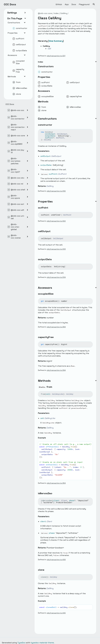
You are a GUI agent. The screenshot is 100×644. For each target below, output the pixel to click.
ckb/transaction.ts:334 (56, 277)
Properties (17, 33)
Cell (49, 49)
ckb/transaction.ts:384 (56, 327)
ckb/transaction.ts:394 (56, 370)
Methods (17, 77)
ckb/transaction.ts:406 (56, 560)
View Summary (56, 41)
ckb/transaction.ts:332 (56, 191)
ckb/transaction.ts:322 (56, 221)
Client (64, 501)
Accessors (17, 55)
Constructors (17, 23)
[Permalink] (54, 125)
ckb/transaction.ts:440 (56, 613)
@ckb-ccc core (45, 13)
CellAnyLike (58, 394)
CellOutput (62, 134)
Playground (84, 4)
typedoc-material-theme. (43, 643)
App (67, 4)
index (56, 13)
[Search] (94, 4)
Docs (74, 4)
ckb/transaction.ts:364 (56, 483)
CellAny (64, 13)
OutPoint (60, 138)
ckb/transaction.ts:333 (56, 249)
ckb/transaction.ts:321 (56, 56)
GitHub (59, 4)
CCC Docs (10, 4)
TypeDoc (21, 643)
